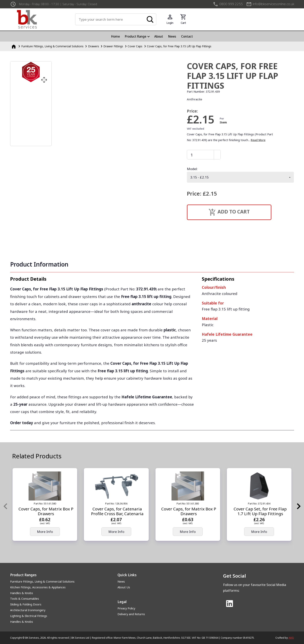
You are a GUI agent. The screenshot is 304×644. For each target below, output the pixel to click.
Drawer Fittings (113, 46)
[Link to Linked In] (230, 604)
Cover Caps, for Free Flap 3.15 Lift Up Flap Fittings (179, 46)
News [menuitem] (172, 36)
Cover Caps (135, 46)
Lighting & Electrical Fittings (29, 616)
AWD (291, 638)
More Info (45, 532)
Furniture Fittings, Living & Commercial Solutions (42, 581)
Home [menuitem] (116, 36)
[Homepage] (14, 46)
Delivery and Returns (131, 614)
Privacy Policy (126, 608)
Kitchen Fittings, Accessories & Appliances (38, 587)
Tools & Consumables (25, 599)
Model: (192, 169)
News (121, 581)
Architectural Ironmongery (28, 610)
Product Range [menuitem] (136, 36)
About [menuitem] (159, 36)
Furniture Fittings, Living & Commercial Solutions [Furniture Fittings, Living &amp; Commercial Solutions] (52, 46)
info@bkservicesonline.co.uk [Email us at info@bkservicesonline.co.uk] (273, 4)
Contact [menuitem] (187, 36)
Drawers (94, 46)
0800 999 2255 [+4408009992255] (231, 4)
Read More (258, 140)
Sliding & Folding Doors (26, 604)
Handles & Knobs (22, 593)
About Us (124, 587)
